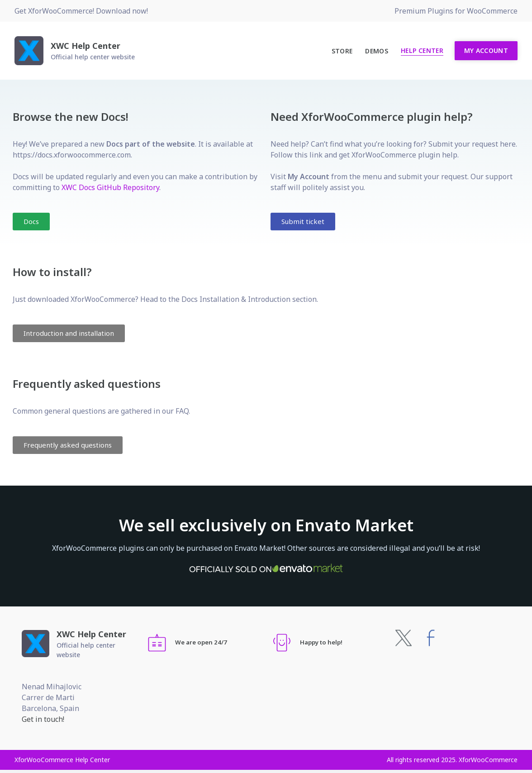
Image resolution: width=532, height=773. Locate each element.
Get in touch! (43, 719)
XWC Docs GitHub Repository (110, 187)
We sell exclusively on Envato (266, 525)
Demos (377, 51)
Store (342, 51)
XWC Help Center (85, 46)
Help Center (422, 50)
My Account (486, 50)
